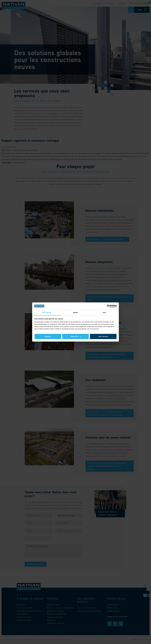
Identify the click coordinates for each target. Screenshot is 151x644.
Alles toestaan (103, 336)
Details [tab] (75, 312)
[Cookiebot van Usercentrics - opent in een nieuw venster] (108, 306)
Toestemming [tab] (47, 312)
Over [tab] (104, 312)
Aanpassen (76, 336)
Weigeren (48, 336)
